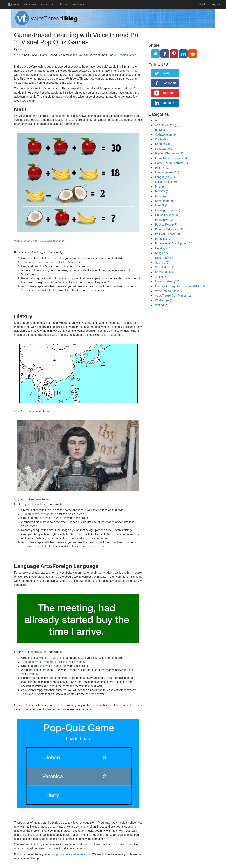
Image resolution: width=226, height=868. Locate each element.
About (63, 4)
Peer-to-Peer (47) (166, 225)
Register (216, 4)
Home (14, 4)
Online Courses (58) (168, 215)
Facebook (169, 83)
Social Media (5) (165, 267)
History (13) (162, 168)
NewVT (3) (162, 206)
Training (78, 4)
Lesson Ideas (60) (166, 182)
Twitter (167, 73)
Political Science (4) (167, 234)
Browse (30, 4)
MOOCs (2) (162, 191)
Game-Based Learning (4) (171, 163)
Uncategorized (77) (167, 281)
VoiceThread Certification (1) (173, 296)
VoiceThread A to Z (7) (169, 291)
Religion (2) (162, 253)
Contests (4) (163, 139)
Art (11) (160, 120)
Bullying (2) (162, 130)
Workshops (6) (164, 300)
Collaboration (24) (166, 135)
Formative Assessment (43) (172, 158)
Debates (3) (162, 144)
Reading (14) (163, 248)
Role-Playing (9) (165, 258)
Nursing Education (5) (169, 210)
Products (47, 4)
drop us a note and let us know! (72, 854)
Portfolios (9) (163, 239)
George (23, 49)
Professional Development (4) (174, 243)
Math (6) (160, 187)
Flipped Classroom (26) (170, 153)
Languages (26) (165, 177)
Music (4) (161, 196)
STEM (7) (161, 277)
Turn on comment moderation (40, 262)
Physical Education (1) (169, 229)
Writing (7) (162, 305)
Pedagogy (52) (164, 220)
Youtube (168, 93)
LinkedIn (168, 103)
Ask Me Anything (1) (168, 125)
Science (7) (162, 263)
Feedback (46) (164, 149)
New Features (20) (167, 201)
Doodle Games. (127, 55)
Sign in (202, 4)
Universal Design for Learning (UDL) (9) (180, 286)
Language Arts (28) (167, 172)
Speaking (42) (164, 272)
